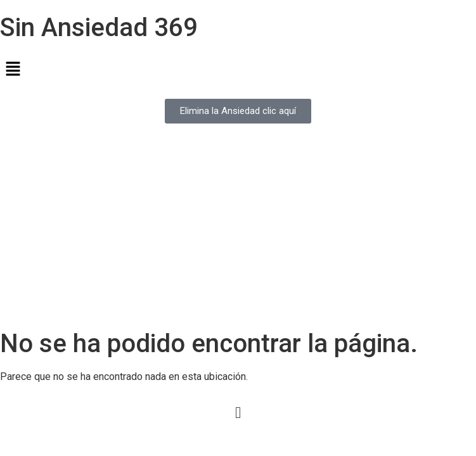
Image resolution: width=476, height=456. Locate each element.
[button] (238, 70)
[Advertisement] (238, 234)
